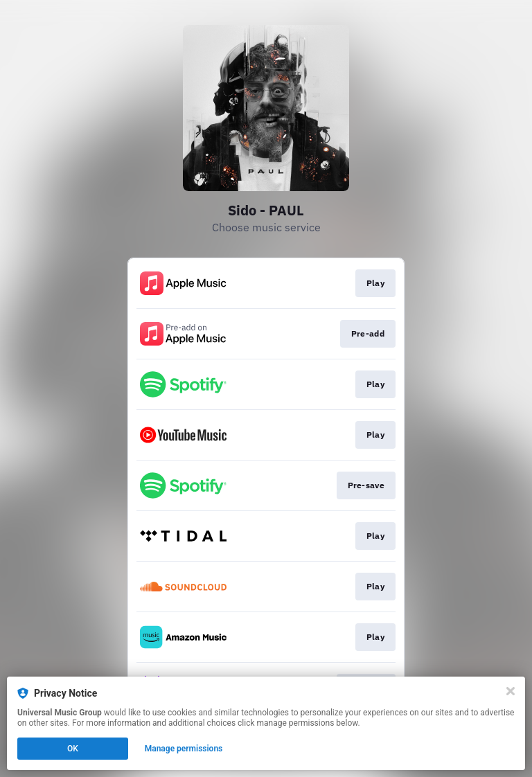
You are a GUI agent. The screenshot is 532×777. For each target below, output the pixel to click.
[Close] (511, 691)
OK (73, 749)
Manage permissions (184, 749)
